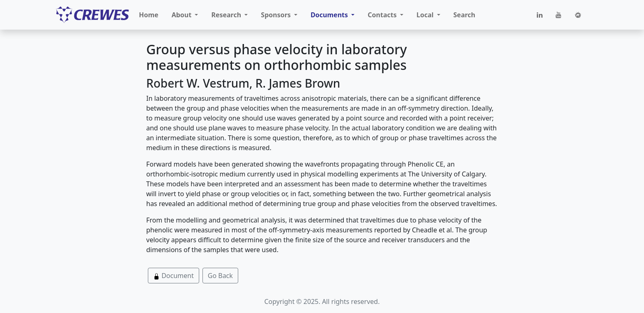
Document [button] (174, 276)
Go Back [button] (220, 276)
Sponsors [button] (277, 15)
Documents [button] (330, 15)
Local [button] (426, 15)
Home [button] (148, 15)
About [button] (183, 15)
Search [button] (464, 15)
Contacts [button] (383, 15)
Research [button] (227, 15)
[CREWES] (92, 15)
